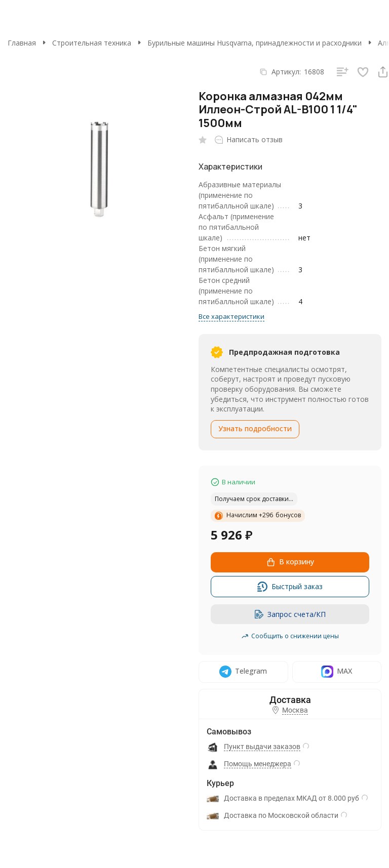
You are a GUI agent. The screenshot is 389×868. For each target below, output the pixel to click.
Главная (22, 43)
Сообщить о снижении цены (290, 636)
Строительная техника (92, 43)
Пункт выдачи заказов (262, 747)
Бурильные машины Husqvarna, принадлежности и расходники (255, 43)
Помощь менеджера (258, 764)
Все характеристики (231, 316)
